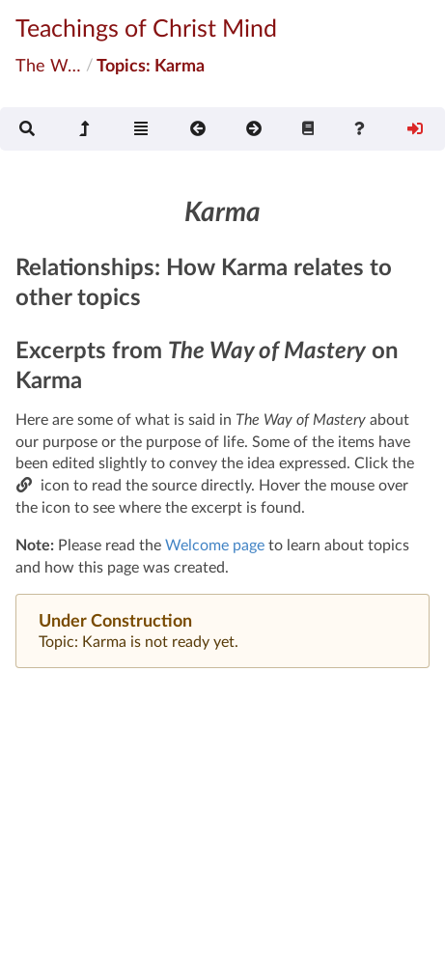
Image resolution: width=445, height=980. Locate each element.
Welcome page (215, 544)
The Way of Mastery (49, 65)
